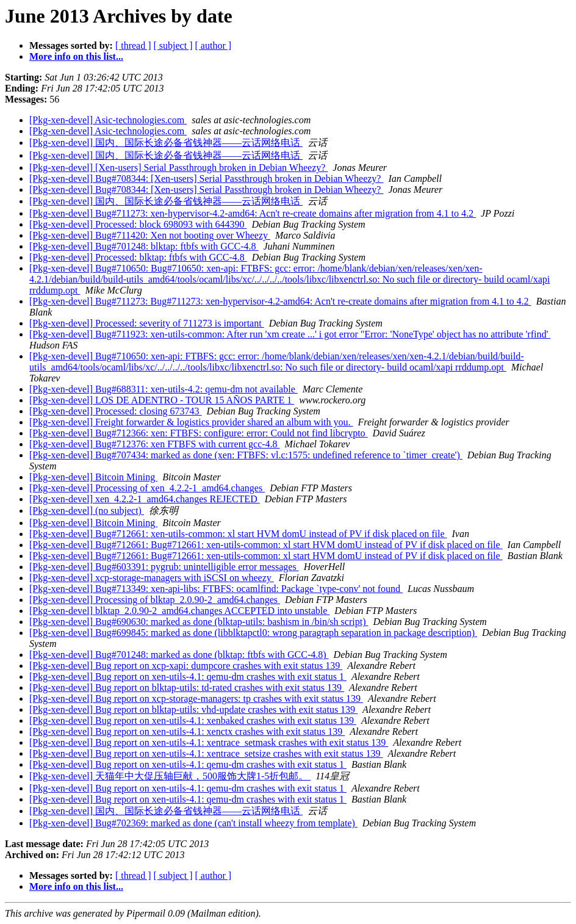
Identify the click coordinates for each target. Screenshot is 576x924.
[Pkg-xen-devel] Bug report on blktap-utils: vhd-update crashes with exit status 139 (193, 709)
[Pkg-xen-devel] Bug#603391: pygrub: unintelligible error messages (164, 567)
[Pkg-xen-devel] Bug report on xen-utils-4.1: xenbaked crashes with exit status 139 (193, 720)
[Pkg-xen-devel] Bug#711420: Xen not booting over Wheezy (150, 235)
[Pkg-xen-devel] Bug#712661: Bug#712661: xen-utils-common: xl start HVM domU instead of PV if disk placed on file (266, 545)
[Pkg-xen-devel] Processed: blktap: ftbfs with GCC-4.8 (138, 257)
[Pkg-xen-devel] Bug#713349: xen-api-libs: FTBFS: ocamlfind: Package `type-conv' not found (216, 589)
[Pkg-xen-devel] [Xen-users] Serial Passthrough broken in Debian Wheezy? (178, 168)
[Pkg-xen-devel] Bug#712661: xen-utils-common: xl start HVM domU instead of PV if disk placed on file (238, 534)
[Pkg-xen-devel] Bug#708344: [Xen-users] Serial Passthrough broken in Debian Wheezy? (206, 179)
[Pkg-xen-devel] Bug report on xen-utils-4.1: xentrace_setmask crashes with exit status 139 (209, 742)
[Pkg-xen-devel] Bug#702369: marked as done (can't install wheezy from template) (193, 823)
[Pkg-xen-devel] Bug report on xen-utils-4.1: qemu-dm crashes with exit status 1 (188, 677)
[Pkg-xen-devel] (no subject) (87, 511)
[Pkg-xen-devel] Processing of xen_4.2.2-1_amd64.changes (147, 488)
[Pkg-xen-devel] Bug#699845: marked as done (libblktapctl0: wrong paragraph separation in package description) (253, 633)
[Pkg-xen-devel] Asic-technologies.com (108, 120)
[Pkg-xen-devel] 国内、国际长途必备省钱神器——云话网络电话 (166, 143)
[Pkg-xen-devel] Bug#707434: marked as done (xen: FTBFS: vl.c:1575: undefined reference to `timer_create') (246, 455)
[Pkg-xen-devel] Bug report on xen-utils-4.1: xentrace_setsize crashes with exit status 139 (206, 753)
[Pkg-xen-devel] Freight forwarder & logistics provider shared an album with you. (191, 422)
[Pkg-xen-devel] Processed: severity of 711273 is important (147, 323)
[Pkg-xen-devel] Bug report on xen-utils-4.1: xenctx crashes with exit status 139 (187, 731)
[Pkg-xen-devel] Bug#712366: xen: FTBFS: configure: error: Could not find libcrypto (199, 433)
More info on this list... (76, 56)
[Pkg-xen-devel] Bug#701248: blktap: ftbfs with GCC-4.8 (144, 246)
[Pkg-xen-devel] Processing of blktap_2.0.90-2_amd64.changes (155, 600)
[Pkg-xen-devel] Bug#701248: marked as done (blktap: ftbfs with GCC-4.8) (179, 655)
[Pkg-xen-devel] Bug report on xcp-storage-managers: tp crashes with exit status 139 (196, 698)
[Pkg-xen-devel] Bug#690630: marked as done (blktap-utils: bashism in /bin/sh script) (199, 622)
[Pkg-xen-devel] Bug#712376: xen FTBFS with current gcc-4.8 (155, 444)
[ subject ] (173, 45)
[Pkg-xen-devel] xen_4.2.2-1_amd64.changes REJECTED (145, 499)
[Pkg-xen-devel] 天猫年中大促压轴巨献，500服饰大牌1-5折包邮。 (170, 776)
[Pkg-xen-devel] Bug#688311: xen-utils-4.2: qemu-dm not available (164, 389)
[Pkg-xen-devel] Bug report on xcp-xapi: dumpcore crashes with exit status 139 (186, 666)
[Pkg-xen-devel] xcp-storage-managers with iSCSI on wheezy (152, 578)
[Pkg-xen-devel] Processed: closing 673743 (116, 411)
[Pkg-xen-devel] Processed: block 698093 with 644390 (138, 224)
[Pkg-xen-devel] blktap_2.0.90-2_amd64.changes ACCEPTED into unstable (179, 611)
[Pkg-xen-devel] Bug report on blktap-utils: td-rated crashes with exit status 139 (187, 688)
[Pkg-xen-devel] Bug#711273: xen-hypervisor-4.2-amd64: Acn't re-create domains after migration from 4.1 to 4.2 (253, 213)
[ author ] (214, 45)
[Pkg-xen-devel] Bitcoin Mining (93, 477)
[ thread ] (133, 45)
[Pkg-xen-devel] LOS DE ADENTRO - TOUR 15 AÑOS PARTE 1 (162, 400)
